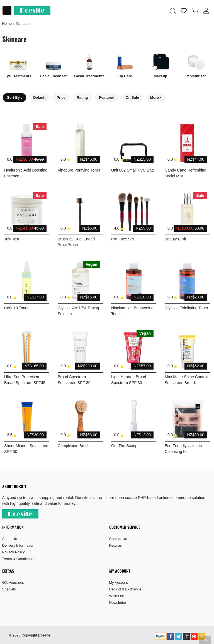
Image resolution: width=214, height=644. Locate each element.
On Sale (132, 97)
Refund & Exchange (125, 589)
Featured (107, 97)
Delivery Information (18, 545)
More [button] (155, 97)
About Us (10, 539)
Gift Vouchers (13, 583)
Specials (9, 589)
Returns (116, 545)
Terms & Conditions (18, 559)
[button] (173, 11)
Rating (82, 97)
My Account (119, 583)
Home (7, 24)
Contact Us (118, 539)
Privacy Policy (14, 552)
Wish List (117, 596)
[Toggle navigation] (7, 10)
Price (61, 97)
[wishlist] (184, 11)
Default (39, 97)
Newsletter (118, 603)
